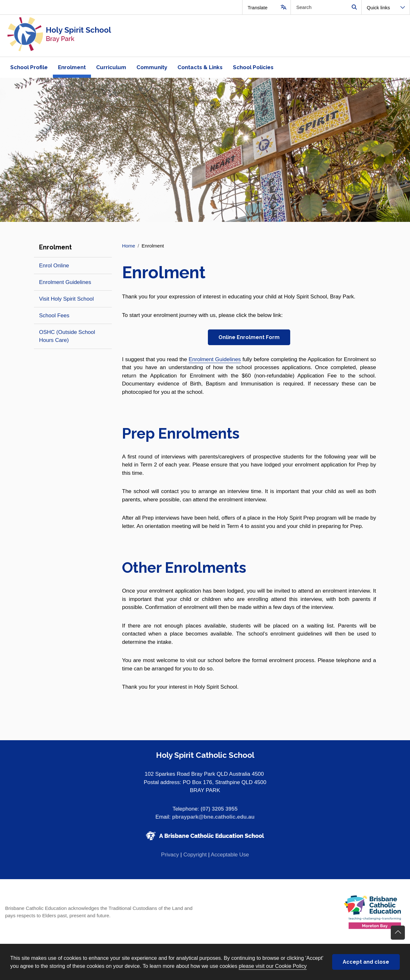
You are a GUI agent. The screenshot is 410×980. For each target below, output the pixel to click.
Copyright (195, 855)
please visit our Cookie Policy (273, 966)
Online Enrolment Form (249, 337)
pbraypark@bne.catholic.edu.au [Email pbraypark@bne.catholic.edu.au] (213, 817)
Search (354, 7)
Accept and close (366, 962)
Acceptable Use (230, 855)
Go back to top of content (398, 933)
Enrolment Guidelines (215, 359)
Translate (258, 8)
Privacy (170, 855)
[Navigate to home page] (102, 36)
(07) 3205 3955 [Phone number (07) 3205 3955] (219, 809)
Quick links (378, 8)
